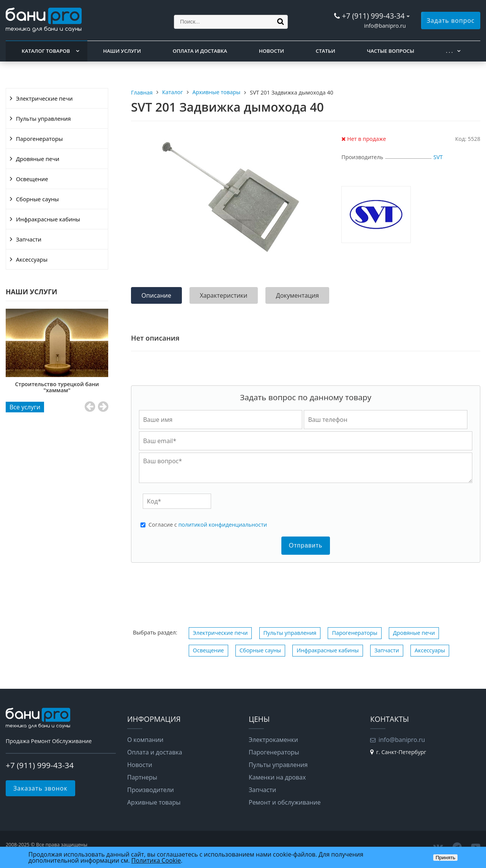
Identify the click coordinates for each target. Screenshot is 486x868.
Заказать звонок (40, 788)
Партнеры (142, 777)
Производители (151, 790)
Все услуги (25, 407)
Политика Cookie (156, 860)
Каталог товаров (46, 51)
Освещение (32, 179)
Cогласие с (208, 525)
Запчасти (29, 239)
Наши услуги (122, 51)
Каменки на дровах (277, 777)
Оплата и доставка (200, 51)
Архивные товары (154, 802)
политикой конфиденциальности (223, 525)
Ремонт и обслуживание (285, 802)
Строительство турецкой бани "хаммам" (57, 387)
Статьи (326, 51)
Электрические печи (44, 98)
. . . (450, 51)
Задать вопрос (451, 21)
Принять (445, 858)
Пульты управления (43, 118)
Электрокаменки (273, 740)
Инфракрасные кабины (48, 219)
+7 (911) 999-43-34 (373, 16)
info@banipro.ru (385, 26)
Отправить (306, 545)
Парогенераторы (39, 139)
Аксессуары (32, 259)
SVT (438, 157)
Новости (271, 51)
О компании (145, 740)
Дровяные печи (38, 159)
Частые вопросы (390, 51)
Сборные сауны (37, 199)
